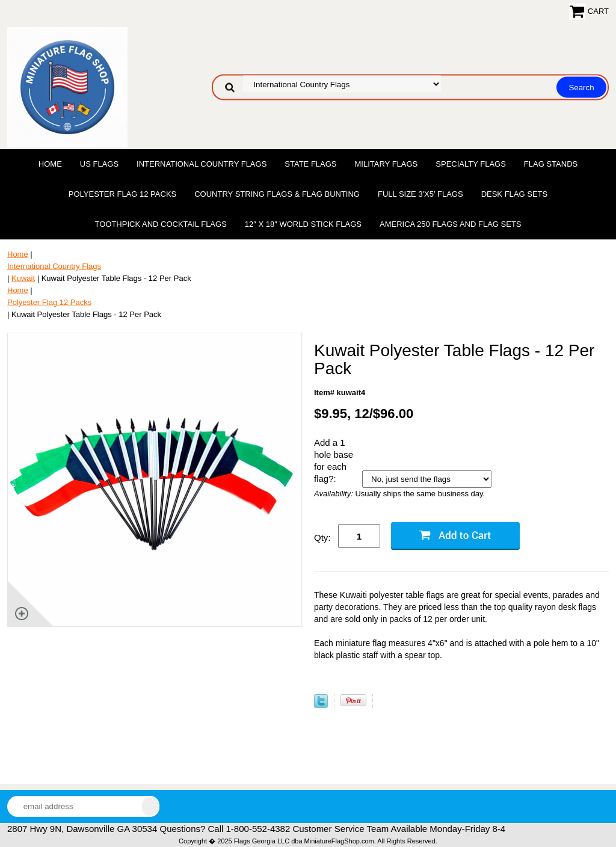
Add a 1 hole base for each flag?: (334, 460)
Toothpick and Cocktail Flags (160, 224)
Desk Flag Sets (515, 194)
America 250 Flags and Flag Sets (451, 224)
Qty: (322, 537)
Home (50, 164)
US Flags (99, 164)
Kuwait (23, 278)
